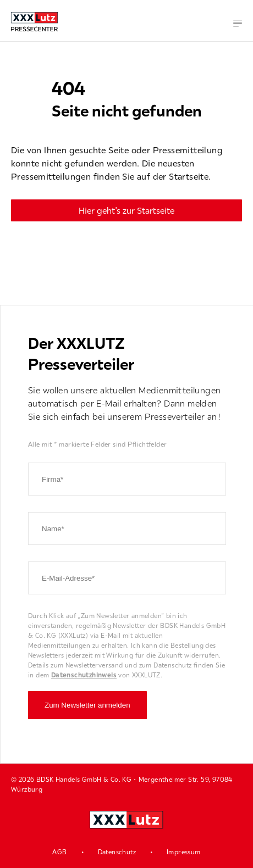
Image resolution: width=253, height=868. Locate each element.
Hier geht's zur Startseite (127, 210)
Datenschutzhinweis (84, 675)
